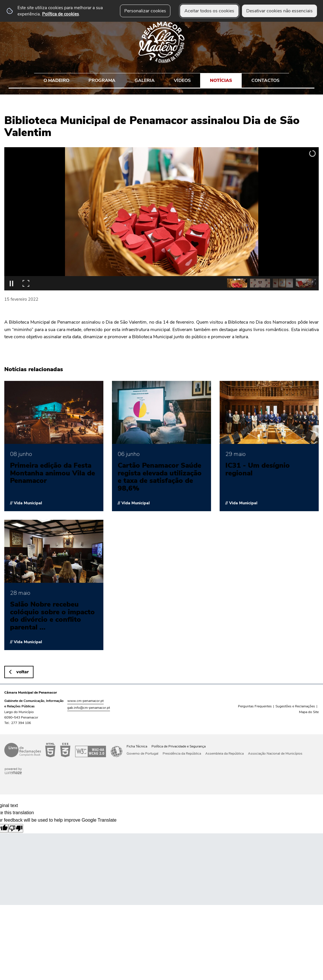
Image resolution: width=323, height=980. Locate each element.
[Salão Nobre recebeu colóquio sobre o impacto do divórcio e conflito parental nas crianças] (54, 585)
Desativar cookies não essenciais (279, 11)
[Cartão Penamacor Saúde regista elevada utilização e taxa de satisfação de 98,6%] (161, 446)
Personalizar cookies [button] (145, 11)
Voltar (22, 672)
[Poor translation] (16, 828)
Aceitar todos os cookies (209, 11)
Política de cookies (60, 14)
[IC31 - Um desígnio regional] (269, 446)
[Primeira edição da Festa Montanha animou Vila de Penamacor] (54, 446)
